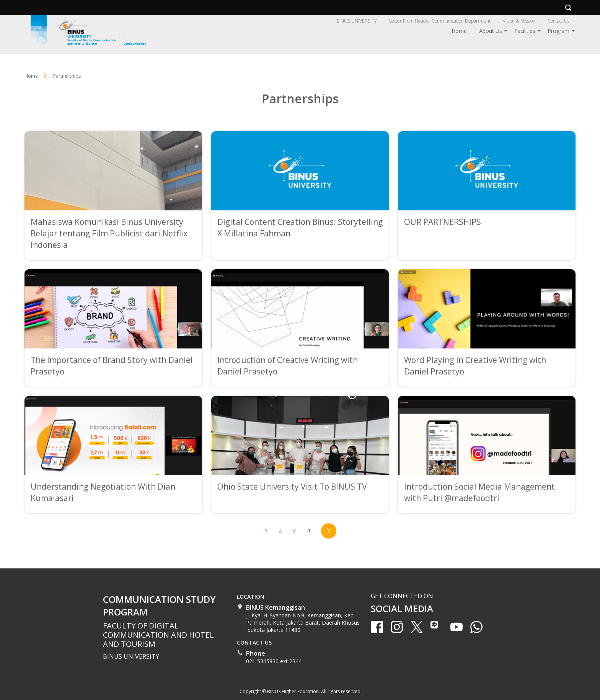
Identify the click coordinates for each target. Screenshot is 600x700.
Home (459, 31)
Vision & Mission (519, 21)
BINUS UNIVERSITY (357, 21)
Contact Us (558, 21)
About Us (491, 31)
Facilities (525, 31)
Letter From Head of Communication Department (440, 21)
